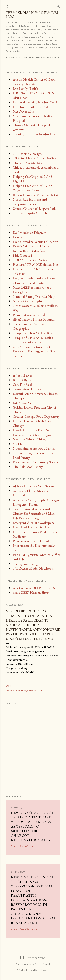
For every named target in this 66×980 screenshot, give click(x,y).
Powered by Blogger (33, 958)
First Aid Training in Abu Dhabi (35, 102)
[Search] (58, 6)
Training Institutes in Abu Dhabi (35, 134)
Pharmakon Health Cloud (31, 541)
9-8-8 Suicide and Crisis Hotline (34, 158)
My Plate (19, 444)
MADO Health (23, 111)
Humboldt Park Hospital (30, 107)
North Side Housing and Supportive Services (30, 202)
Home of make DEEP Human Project (32, 58)
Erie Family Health (25, 89)
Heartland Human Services (31, 527)
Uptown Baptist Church (30, 213)
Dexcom (18, 237)
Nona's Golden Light (27, 301)
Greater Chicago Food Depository (36, 416)
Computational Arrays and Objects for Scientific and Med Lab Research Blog (34, 514)
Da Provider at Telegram (29, 233)
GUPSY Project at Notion (31, 260)
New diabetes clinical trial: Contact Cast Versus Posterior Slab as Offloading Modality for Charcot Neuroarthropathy (32, 826)
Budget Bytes (22, 380)
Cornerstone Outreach (29, 389)
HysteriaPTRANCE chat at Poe (35, 264)
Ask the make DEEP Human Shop (37, 588)
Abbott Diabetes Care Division (34, 486)
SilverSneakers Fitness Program (34, 319)
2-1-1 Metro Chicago (27, 154)
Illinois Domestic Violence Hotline (36, 195)
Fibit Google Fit (24, 255)
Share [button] (9, 686)
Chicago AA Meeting (28, 163)
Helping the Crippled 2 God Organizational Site (32, 188)
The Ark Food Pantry (28, 467)
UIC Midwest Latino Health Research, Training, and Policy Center (34, 351)
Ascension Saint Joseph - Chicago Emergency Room (36, 502)
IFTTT (39, 691)
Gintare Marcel (42, 964)
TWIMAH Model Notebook (33, 568)
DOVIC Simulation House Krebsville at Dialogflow (31, 249)
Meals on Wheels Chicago (30, 439)
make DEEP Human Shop (31, 592)
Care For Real (22, 384)
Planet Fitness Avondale (29, 315)
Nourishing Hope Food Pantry (34, 448)
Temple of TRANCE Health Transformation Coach (33, 340)
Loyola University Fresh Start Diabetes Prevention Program (33, 432)
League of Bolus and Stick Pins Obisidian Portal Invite (34, 280)
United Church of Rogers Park (34, 208)
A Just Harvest (23, 375)
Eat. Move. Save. (24, 403)
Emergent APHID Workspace (34, 523)
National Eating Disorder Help (34, 296)
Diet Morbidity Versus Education (35, 242)
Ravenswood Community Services (36, 462)
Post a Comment (28, 846)
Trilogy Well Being (25, 564)
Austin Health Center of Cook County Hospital (34, 82)
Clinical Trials (20, 691)
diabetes (31, 691)
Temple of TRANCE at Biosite (34, 333)
